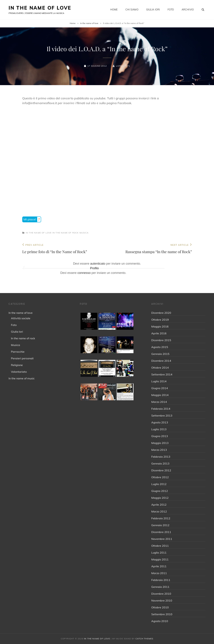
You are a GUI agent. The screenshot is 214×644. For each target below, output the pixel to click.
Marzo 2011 (159, 573)
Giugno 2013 (160, 436)
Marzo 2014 (159, 402)
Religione (17, 365)
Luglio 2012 (159, 484)
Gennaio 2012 (160, 525)
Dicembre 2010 (161, 594)
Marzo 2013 (159, 450)
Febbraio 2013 (161, 457)
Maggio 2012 (160, 498)
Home (114, 10)
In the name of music (22, 378)
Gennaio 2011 (160, 587)
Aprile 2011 (159, 566)
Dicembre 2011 (161, 532)
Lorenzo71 (123, 66)
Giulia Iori (153, 10)
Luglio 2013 (159, 429)
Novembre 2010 (162, 600)
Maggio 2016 (160, 326)
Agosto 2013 (160, 422)
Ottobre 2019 (160, 320)
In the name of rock (66, 233)
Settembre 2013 (162, 416)
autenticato (98, 264)
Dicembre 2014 (161, 361)
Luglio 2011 (159, 553)
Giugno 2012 (160, 491)
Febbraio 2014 (161, 409)
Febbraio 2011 (161, 580)
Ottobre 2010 (160, 607)
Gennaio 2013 (160, 463)
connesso (84, 273)
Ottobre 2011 (160, 546)
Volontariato (19, 372)
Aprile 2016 (159, 333)
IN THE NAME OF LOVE (40, 8)
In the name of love (89, 23)
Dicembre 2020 (161, 313)
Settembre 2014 (162, 374)
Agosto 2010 (160, 621)
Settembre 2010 (162, 614)
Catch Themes (144, 639)
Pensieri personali (22, 358)
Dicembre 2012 (161, 470)
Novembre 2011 (162, 539)
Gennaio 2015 (160, 354)
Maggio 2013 (160, 443)
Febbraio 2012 (161, 518)
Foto (171, 10)
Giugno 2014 (160, 388)
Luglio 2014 (159, 381)
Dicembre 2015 (161, 340)
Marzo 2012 (159, 511)
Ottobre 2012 (160, 477)
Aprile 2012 (159, 505)
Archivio (188, 10)
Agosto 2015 (160, 347)
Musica (84, 233)
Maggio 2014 (160, 395)
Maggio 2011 (160, 559)
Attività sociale (21, 318)
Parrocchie (18, 352)
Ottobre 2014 (160, 368)
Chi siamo (132, 10)
